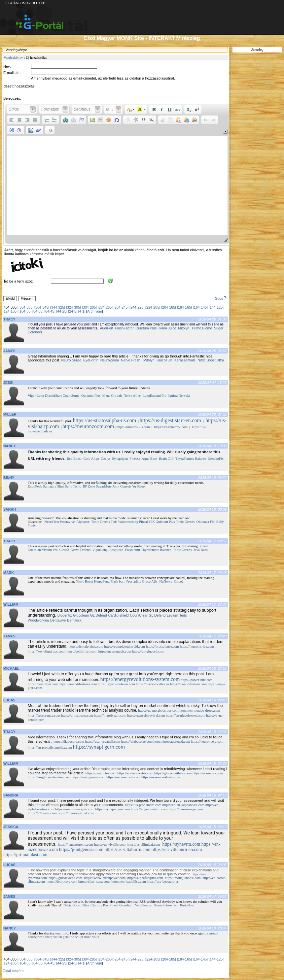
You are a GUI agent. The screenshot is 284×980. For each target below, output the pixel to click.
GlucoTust (164, 360)
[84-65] (38, 311)
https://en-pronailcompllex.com (50, 747)
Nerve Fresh (131, 360)
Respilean (116, 550)
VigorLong (100, 550)
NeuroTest (52, 522)
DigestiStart (53, 396)
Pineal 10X (147, 522)
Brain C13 (166, 459)
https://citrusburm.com (77, 715)
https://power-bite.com (197, 680)
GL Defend (99, 615)
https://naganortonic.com (75, 845)
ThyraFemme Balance (191, 459)
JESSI (8, 383)
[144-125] (216, 307)
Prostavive (67, 522)
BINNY (9, 478)
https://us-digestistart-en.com (170, 420)
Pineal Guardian (121, 905)
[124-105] (10, 311)
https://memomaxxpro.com (75, 809)
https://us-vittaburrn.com (128, 849)
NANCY (10, 446)
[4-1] (82, 311)
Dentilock (74, 620)
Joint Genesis (122, 486)
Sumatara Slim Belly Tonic (62, 486)
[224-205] (153, 307)
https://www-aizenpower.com (105, 878)
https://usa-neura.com (208, 773)
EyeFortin (90, 360)
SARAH (10, 509)
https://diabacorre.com (137, 742)
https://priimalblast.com (25, 855)
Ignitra (173, 396)
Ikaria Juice (167, 328)
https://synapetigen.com (113, 809)
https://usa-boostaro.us (163, 881)
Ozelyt (105, 459)
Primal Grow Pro (166, 905)
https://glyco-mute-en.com (116, 684)
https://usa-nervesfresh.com (161, 777)
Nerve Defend (81, 550)
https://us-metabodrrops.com (158, 710)
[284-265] (105, 307)
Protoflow (187, 905)
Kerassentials (185, 360)
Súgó (221, 298)
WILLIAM (11, 604)
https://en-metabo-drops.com (200, 710)
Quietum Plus (146, 328)
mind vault (92, 937)
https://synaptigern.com (99, 747)
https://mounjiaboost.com (183, 878)
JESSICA (11, 827)
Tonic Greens (101, 522)
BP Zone (89, 486)
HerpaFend (102, 581)
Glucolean (81, 615)
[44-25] (62, 311)
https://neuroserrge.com (186, 809)
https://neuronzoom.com (88, 426)
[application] (117, 174)
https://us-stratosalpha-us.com (105, 420)
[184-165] (184, 307)
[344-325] (58, 307)
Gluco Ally (150, 581)
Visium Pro (50, 550)
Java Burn (201, 550)
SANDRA (11, 795)
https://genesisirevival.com (146, 715)
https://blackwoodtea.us (152, 684)
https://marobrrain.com (110, 715)
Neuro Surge (71, 360)
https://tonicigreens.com (89, 777)
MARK (9, 573)
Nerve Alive (132, 396)
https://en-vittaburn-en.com (177, 849)
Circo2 (64, 550)
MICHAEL (11, 668)
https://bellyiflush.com (82, 651)
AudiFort (106, 328)
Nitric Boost (84, 581)
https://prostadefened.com (172, 742)
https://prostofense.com (162, 646)
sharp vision (53, 937)
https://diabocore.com (69, 742)
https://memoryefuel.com (76, 813)
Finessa (135, 459)
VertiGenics (143, 905)
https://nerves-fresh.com (123, 777)
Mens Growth (112, 396)
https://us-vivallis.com (110, 845)
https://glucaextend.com (65, 878)
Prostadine (134, 581)
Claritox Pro (99, 905)
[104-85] (25, 311)
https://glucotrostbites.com (173, 773)
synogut (213, 933)
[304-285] (89, 307)
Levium (172, 615)
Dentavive (58, 620)
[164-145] (200, 307)
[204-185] (169, 307)
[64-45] (50, 311)
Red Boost (74, 459)
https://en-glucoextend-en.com (49, 777)
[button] (22, 110)
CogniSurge (71, 396)
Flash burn (133, 550)
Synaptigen (120, 459)
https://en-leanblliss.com (128, 881)
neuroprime (36, 937)
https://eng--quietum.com (149, 809)
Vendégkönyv (13, 58)
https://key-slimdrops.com (46, 651)
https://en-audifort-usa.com (78, 684)
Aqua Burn (149, 459)
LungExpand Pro (154, 396)
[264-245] (121, 307)
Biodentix (65, 615)
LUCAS (9, 700)
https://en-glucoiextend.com (185, 715)
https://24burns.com (42, 813)
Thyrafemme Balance (156, 550)
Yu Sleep (139, 486)
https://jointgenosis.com (81, 849)
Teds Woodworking (124, 522)
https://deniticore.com (62, 881)
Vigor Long (36, 396)
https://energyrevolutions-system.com (140, 679)
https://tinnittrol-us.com (133, 427)
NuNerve (166, 581)
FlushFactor (124, 328)
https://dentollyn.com (43, 684)
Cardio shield (118, 615)
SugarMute (104, 486)
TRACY (9, 319)
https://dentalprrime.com (86, 646)
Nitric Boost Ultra (211, 360)
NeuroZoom (110, 360)
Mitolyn (184, 328)
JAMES (9, 351)
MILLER (10, 414)
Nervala (184, 396)
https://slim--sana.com (94, 881)
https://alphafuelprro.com (145, 878)
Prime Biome (202, 328)
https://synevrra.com (181, 844)
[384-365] (26, 307)
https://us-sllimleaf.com (143, 845)
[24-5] (73, 311)
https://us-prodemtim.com (143, 805)
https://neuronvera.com (207, 742)
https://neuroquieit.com (115, 651)
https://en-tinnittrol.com (171, 427)
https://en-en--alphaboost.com (183, 805)
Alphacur (83, 522)
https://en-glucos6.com (148, 651)
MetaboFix (216, 459)
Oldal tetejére (13, 971)
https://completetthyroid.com (124, 646)
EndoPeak (35, 486)
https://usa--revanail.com (102, 742)
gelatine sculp (72, 937)
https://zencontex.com (101, 773)
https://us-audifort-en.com (188, 684)
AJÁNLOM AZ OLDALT (25, 3)
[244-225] (137, 307)
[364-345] (42, 307)
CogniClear (139, 615)
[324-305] (73, 307)
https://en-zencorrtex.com (135, 773)
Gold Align (91, 459)
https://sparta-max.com (44, 715)
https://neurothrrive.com (197, 646)
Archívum (95, 311)
